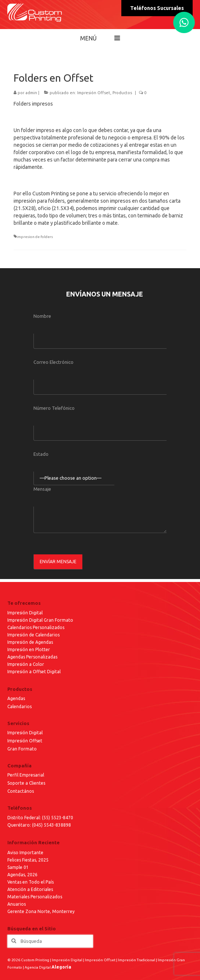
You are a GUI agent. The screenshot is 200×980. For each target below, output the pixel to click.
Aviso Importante (25, 853)
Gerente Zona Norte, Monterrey (41, 911)
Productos (122, 93)
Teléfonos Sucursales (157, 8)
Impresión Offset (94, 93)
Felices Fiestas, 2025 (28, 860)
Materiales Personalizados (35, 897)
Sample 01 (18, 867)
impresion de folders (35, 237)
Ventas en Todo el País (31, 882)
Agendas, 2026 (22, 875)
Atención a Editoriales (30, 889)
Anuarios (17, 904)
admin (31, 93)
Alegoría (61, 967)
